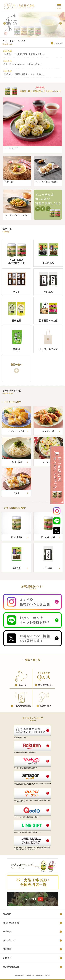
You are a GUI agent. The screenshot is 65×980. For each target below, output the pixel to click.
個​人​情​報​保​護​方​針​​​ (11, 967)
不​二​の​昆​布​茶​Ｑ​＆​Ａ (45, 685)
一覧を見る (58, 43)
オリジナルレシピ (11, 923)
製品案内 (7, 914)
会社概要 (7, 932)
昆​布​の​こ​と (23, 685)
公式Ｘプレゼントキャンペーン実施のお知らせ (22, 64)
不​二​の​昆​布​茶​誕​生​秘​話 (23, 706)
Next (60, 23)
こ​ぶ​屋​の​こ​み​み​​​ (46, 706)
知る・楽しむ (9, 940)
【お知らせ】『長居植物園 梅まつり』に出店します (25, 74)
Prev (5, 23)
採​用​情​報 (7, 949)
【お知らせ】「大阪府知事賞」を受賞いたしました (24, 54)
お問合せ (7, 958)
